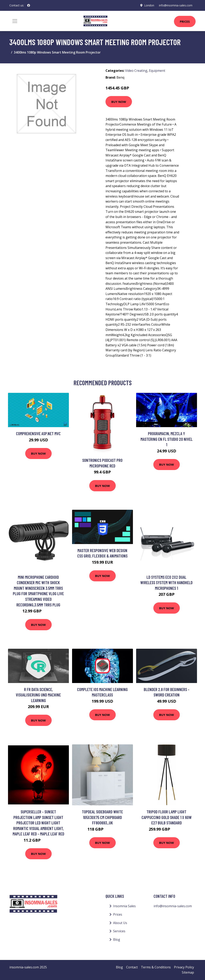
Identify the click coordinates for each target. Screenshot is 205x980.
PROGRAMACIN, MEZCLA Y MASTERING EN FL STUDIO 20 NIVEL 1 (167, 439)
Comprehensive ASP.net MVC (38, 433)
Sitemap (188, 972)
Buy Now (119, 102)
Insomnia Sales (124, 906)
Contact (132, 967)
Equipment (157, 71)
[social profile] (29, 5)
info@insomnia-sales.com (176, 5)
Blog (117, 939)
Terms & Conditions (156, 967)
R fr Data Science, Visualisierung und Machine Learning (38, 695)
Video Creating (136, 71)
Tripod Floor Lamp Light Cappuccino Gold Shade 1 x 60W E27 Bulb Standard (167, 817)
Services (119, 931)
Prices (185, 21)
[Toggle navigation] (15, 21)
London (149, 5)
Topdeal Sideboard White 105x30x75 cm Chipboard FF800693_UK (102, 817)
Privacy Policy (184, 967)
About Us (120, 923)
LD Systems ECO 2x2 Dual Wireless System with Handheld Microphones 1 (166, 583)
